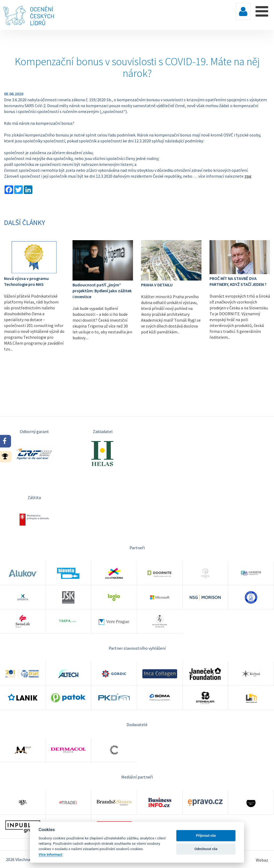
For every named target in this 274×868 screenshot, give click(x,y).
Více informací (50, 854)
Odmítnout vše (206, 849)
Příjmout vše (206, 836)
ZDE (248, 177)
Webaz (262, 860)
